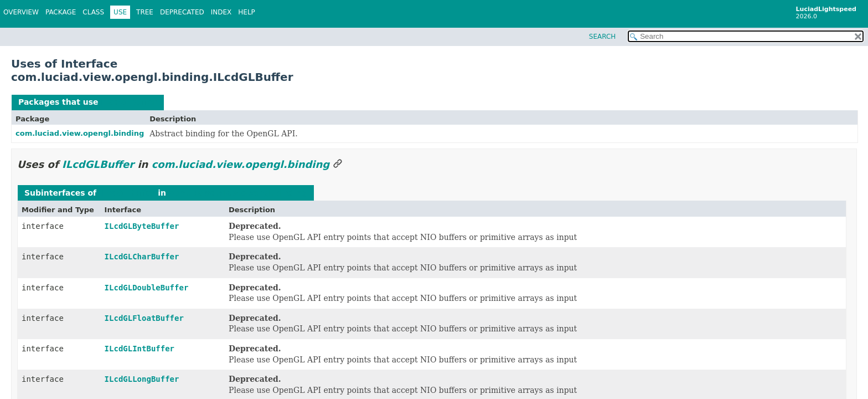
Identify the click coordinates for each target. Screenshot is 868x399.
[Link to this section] (338, 164)
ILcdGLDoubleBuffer (147, 288)
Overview (21, 12)
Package (61, 12)
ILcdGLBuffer (129, 102)
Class (93, 12)
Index (221, 12)
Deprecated (182, 12)
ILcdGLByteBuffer (142, 226)
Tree (145, 12)
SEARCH (603, 37)
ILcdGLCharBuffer (142, 257)
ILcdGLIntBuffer (139, 349)
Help (247, 12)
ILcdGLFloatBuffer (144, 318)
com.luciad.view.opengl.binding (80, 133)
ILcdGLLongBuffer (142, 379)
